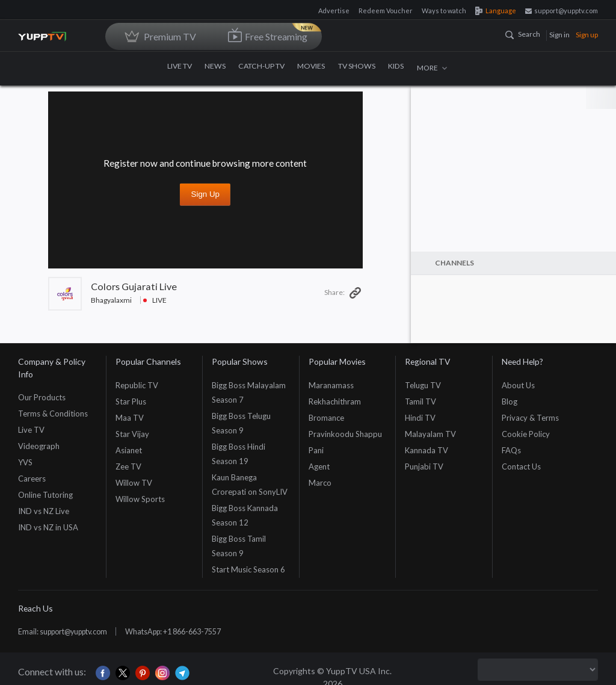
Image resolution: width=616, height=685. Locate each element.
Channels (454, 263)
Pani (316, 450)
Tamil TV (420, 401)
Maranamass (331, 385)
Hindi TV (420, 418)
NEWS (217, 68)
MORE (432, 68)
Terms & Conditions (53, 414)
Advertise (334, 11)
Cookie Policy (526, 434)
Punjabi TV (424, 466)
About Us (518, 385)
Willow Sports (140, 499)
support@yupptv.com (562, 11)
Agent (319, 466)
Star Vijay (132, 434)
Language (496, 11)
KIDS (396, 68)
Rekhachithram (335, 401)
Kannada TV (427, 450)
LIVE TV (181, 68)
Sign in (559, 35)
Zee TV (128, 466)
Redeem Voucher (386, 11)
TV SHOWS (357, 68)
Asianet (129, 450)
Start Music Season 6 (248, 569)
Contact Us (521, 466)
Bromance (326, 418)
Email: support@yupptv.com (68, 631)
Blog (510, 401)
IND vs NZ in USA (48, 527)
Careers (32, 479)
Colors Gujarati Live (134, 286)
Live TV (31, 430)
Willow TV (134, 483)
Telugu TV (423, 385)
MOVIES (313, 68)
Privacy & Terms (530, 418)
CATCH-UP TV (263, 68)
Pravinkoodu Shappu (345, 434)
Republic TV (137, 385)
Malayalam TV (430, 434)
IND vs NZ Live (44, 511)
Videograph (39, 446)
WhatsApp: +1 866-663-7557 (189, 631)
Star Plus (131, 401)
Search (523, 34)
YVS (25, 462)
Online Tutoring (45, 495)
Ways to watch (444, 11)
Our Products (42, 397)
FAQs (511, 450)
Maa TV (130, 418)
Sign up (587, 35)
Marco (320, 483)
